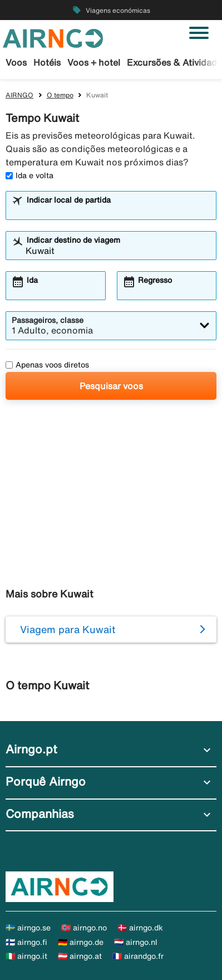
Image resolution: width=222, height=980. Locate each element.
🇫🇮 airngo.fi (26, 942)
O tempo (60, 95)
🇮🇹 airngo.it (26, 956)
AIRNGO (19, 95)
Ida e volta (29, 175)
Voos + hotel (94, 62)
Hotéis (47, 62)
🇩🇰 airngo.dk (140, 928)
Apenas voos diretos (47, 365)
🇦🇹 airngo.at (80, 956)
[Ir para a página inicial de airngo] (53, 37)
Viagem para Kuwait (68, 629)
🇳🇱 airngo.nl (136, 942)
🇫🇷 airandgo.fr (138, 956)
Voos (16, 62)
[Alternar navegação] (199, 33)
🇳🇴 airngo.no (84, 928)
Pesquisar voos (111, 386)
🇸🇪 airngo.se (28, 928)
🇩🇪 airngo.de (81, 942)
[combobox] (118, 210)
